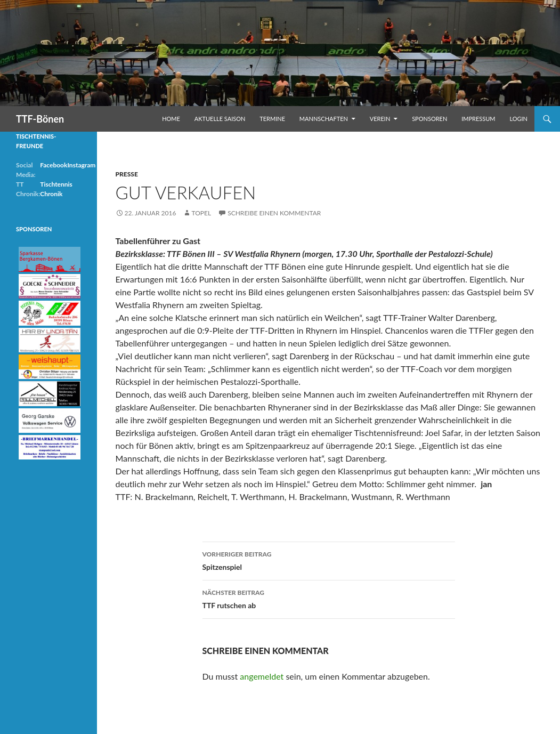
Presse (127, 174)
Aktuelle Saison (220, 119)
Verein (380, 119)
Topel (201, 213)
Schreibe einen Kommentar (274, 213)
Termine (272, 119)
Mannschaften (324, 119)
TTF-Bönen (40, 119)
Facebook (54, 165)
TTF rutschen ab (329, 598)
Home (171, 119)
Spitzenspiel (329, 560)
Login (518, 119)
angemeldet (262, 676)
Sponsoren (429, 119)
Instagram (81, 165)
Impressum (478, 119)
